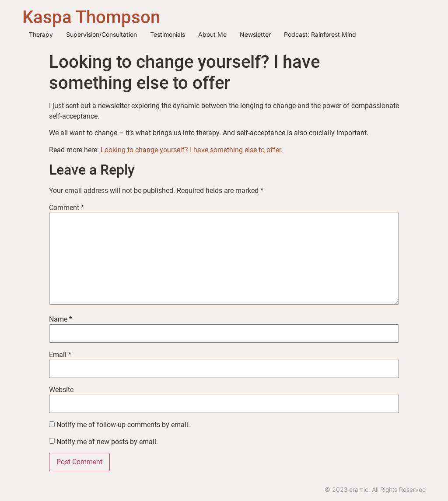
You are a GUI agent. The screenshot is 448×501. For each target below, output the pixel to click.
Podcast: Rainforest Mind (320, 34)
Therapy (41, 34)
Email (60, 355)
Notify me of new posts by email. (107, 442)
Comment (66, 208)
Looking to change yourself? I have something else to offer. (192, 150)
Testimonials (168, 34)
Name (61, 319)
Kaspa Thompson (91, 17)
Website (61, 390)
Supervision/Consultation (101, 34)
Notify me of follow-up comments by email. (123, 425)
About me (212, 34)
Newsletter (255, 34)
